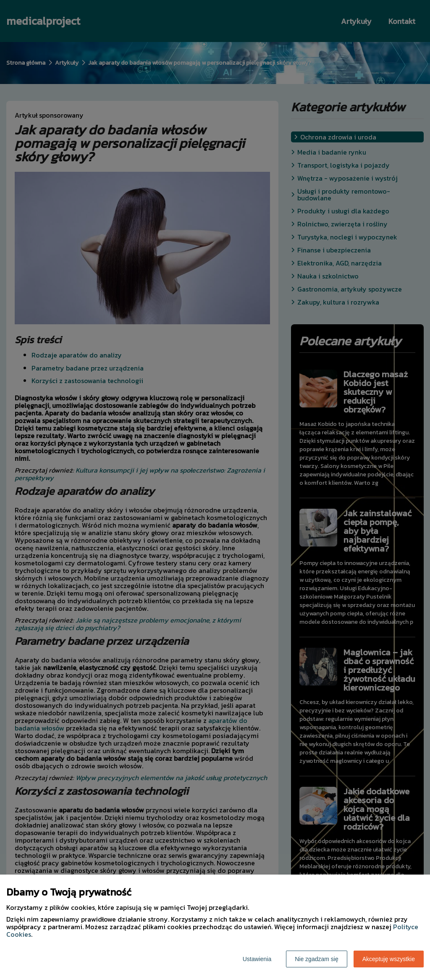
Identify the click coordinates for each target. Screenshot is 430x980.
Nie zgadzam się (317, 959)
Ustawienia (257, 959)
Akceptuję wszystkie (389, 959)
